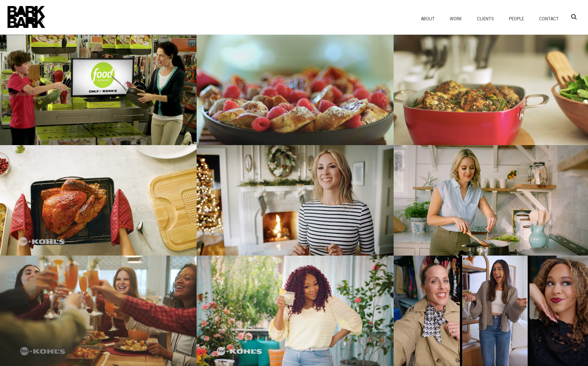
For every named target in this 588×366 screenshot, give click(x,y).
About (428, 19)
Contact (549, 19)
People (516, 19)
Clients (485, 19)
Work (456, 19)
